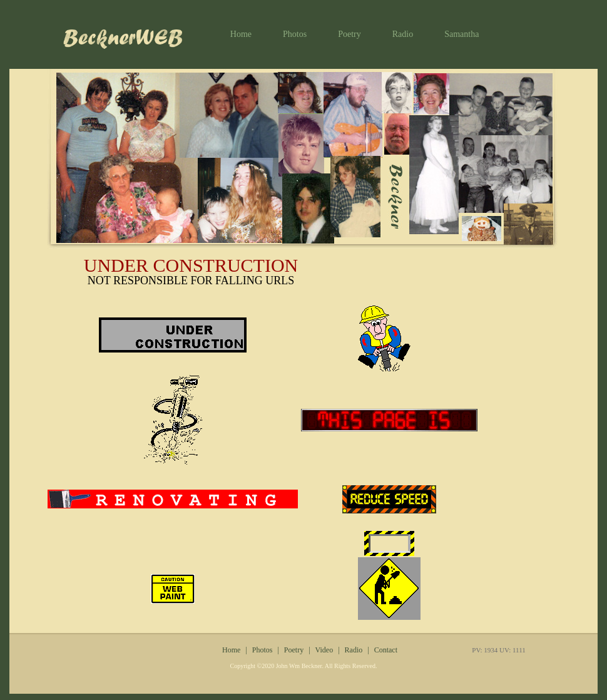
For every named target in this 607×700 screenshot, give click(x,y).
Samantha (462, 34)
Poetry (349, 34)
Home (241, 34)
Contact (386, 650)
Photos (295, 34)
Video (324, 650)
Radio (403, 34)
